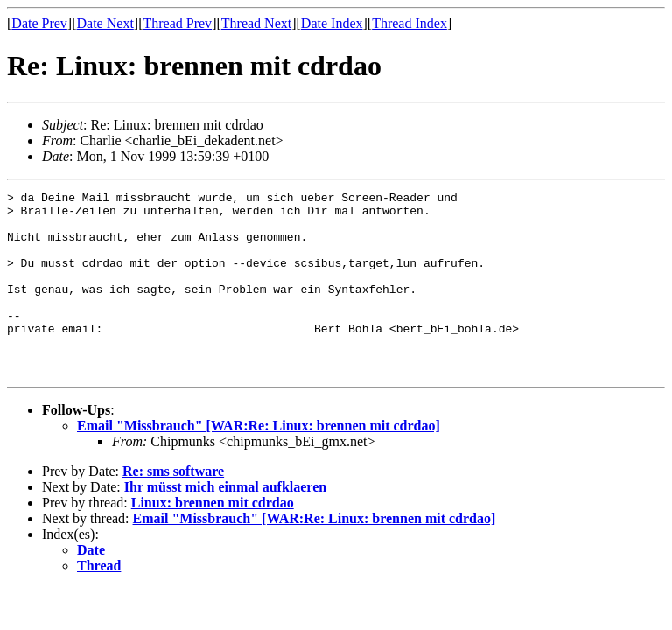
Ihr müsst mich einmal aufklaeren (225, 524)
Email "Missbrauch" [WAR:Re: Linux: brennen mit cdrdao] (259, 462)
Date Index (332, 23)
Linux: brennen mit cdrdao (213, 539)
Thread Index (409, 23)
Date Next (105, 23)
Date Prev (39, 23)
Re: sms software (173, 508)
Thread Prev (177, 23)
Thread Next (256, 23)
